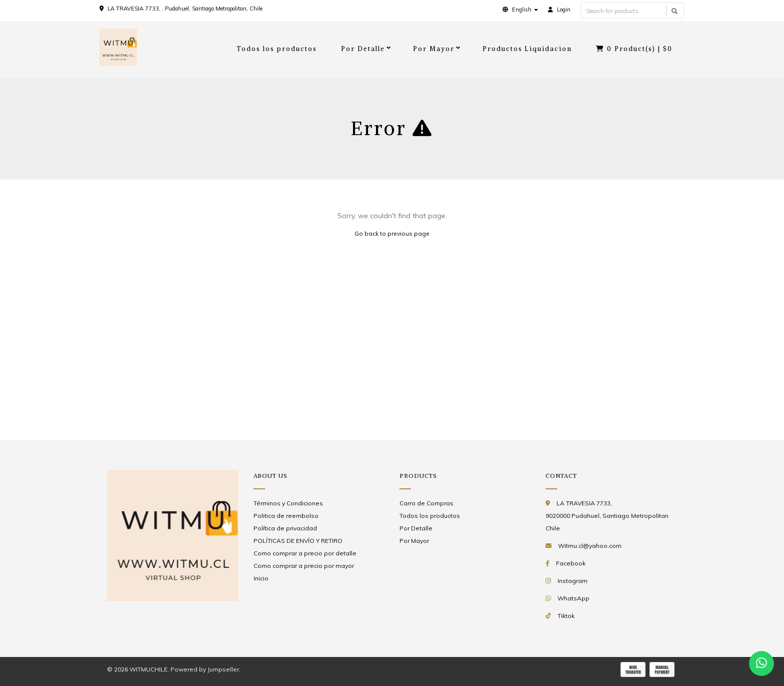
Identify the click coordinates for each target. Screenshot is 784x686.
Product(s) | (634, 49)
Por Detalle (363, 49)
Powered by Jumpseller (205, 669)
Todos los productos (277, 49)
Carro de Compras (426, 503)
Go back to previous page (392, 233)
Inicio (261, 578)
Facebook (571, 563)
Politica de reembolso (286, 516)
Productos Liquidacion (527, 49)
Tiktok (566, 616)
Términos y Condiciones (288, 503)
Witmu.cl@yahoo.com (590, 546)
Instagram (572, 581)
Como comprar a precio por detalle (305, 553)
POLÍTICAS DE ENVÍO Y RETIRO (298, 541)
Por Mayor (434, 49)
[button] (520, 10)
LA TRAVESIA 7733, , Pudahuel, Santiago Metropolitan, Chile (185, 9)
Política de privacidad (285, 528)
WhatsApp (573, 598)
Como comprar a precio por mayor (304, 566)
